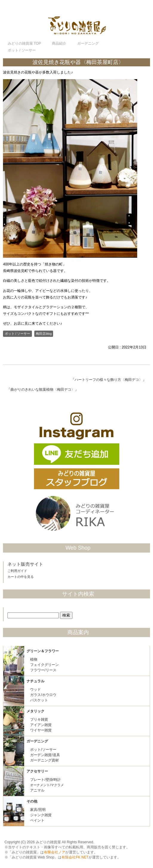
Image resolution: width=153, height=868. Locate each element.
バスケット (39, 700)
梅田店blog (44, 334)
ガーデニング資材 (44, 760)
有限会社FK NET (75, 857)
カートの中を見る (21, 577)
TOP (24, 43)
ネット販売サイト (25, 564)
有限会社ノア (55, 852)
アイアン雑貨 (41, 725)
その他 (32, 801)
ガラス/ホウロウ (43, 695)
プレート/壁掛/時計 (45, 780)
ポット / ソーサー (18, 334)
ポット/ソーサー (43, 750)
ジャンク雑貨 (41, 815)
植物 (34, 659)
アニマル (37, 790)
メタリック (35, 711)
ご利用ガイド (17, 571)
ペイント (37, 820)
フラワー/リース (43, 670)
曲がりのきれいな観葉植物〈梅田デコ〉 (43, 390)
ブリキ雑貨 (39, 720)
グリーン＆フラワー (43, 651)
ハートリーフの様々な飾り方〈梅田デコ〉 (109, 380)
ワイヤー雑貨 (41, 730)
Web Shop (78, 548)
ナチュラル (35, 681)
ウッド (35, 689)
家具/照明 (38, 810)
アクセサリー (37, 771)
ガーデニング (37, 741)
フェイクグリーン (44, 665)
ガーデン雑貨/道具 (45, 755)
